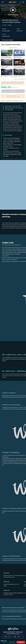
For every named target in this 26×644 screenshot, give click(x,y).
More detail (23, 79)
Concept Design (6, 31)
